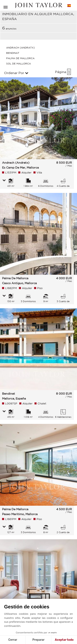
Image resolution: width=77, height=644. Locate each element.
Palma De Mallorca (20, 58)
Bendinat (13, 53)
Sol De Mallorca (18, 64)
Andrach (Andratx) (20, 48)
